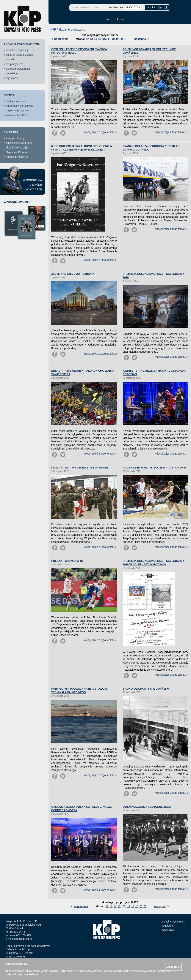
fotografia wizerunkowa (19, 106)
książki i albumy (15, 138)
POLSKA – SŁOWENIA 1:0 (67, 561)
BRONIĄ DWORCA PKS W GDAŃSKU (146, 689)
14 (95, 39)
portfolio (11, 59)
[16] (104, 39)
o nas (106, 19)
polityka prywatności (174, 922)
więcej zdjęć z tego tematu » (100, 132)
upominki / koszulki (17, 157)
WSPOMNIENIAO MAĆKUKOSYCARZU (32, 185)
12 (87, 39)
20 (121, 39)
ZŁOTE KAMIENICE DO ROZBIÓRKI (73, 274)
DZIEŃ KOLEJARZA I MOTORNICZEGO (147, 807)
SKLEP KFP (11, 132)
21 (125, 39)
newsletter (12, 73)
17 (109, 39)
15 (99, 39)
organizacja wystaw (17, 110)
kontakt (122, 19)
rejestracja (12, 78)
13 (91, 39)
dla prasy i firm (14, 64)
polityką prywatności (90, 971)
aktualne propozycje (18, 50)
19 (117, 39)
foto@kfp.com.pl (24, 939)
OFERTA (9, 95)
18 (113, 39)
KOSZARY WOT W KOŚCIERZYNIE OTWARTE (80, 468)
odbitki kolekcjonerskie (19, 143)
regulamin (168, 926)
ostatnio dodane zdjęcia (20, 55)
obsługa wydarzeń (17, 101)
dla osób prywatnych (18, 69)
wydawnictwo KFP (17, 115)
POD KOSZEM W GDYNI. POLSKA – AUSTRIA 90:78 (155, 468)
